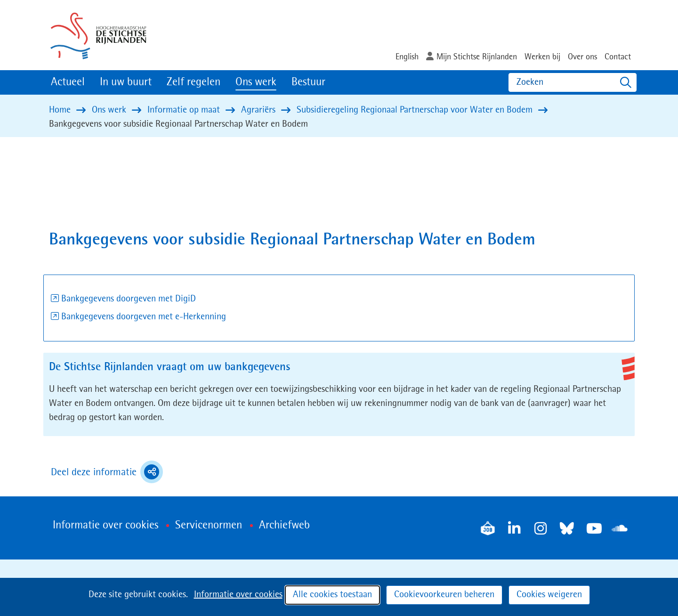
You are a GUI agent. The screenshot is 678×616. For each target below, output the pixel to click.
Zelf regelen (194, 82)
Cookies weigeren (549, 595)
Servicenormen (209, 526)
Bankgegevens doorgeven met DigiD (129, 299)
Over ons (582, 57)
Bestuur (308, 82)
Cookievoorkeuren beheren (444, 595)
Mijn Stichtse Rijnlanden (477, 57)
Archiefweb (284, 526)
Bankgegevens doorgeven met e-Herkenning (144, 317)
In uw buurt (126, 82)
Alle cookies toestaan (332, 595)
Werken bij (542, 57)
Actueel (68, 82)
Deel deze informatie (107, 472)
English (407, 57)
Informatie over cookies (238, 595)
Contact (618, 57)
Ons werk (256, 82)
